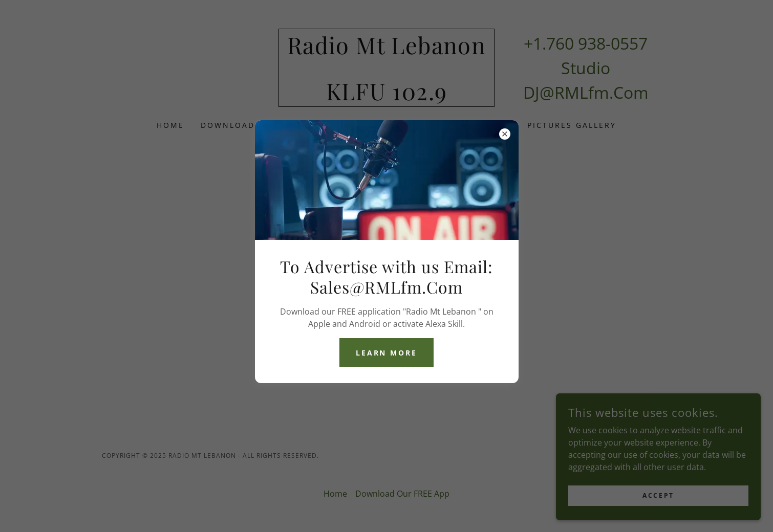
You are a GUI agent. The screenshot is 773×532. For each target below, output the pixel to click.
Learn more (387, 353)
